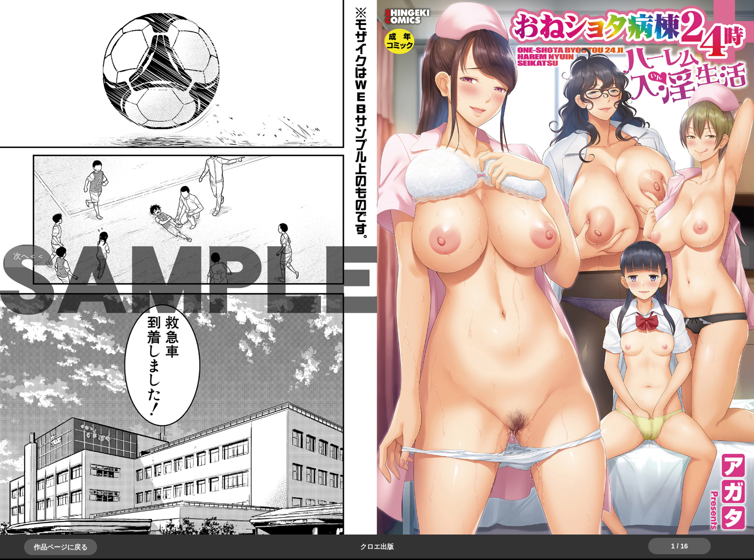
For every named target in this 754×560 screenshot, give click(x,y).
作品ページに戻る (61, 547)
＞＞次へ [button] (29, 256)
